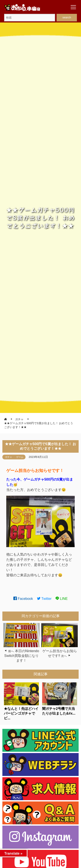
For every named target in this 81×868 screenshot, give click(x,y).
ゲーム (20, 457)
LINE (62, 599)
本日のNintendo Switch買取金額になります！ (22, 656)
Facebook (23, 599)
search (67, 17)
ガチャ (9, 457)
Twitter (44, 599)
